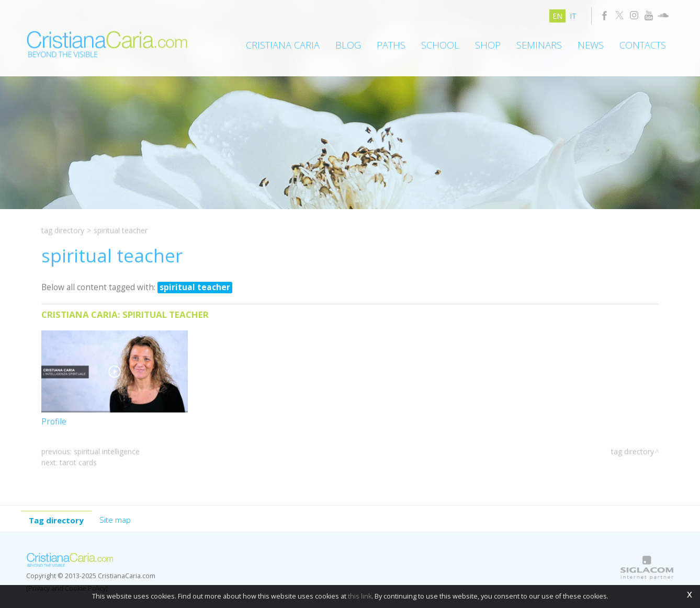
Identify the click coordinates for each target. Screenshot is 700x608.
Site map (115, 520)
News (591, 45)
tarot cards (78, 462)
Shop (488, 45)
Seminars (539, 45)
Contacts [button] (643, 45)
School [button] (440, 45)
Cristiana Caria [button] (283, 45)
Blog (348, 45)
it (573, 16)
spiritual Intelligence (107, 451)
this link (360, 596)
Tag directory (63, 230)
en (557, 16)
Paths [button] (391, 45)
